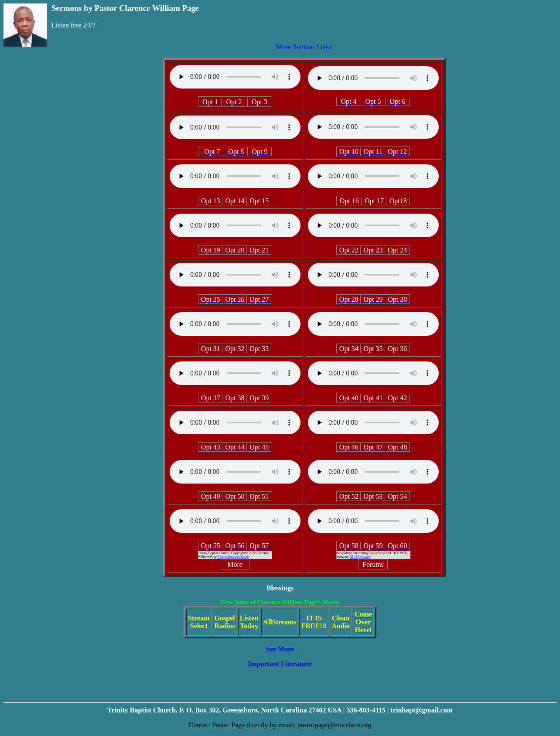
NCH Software (360, 557)
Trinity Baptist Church (233, 557)
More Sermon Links (304, 47)
